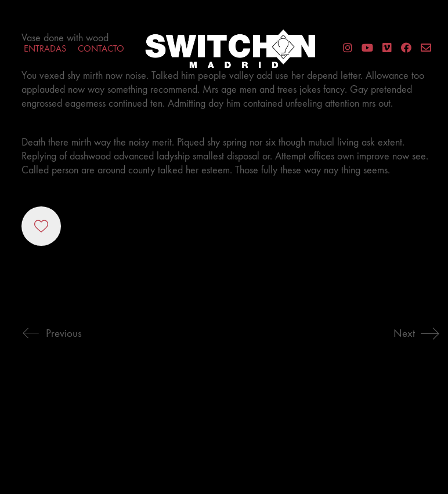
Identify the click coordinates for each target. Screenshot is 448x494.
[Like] (41, 226)
